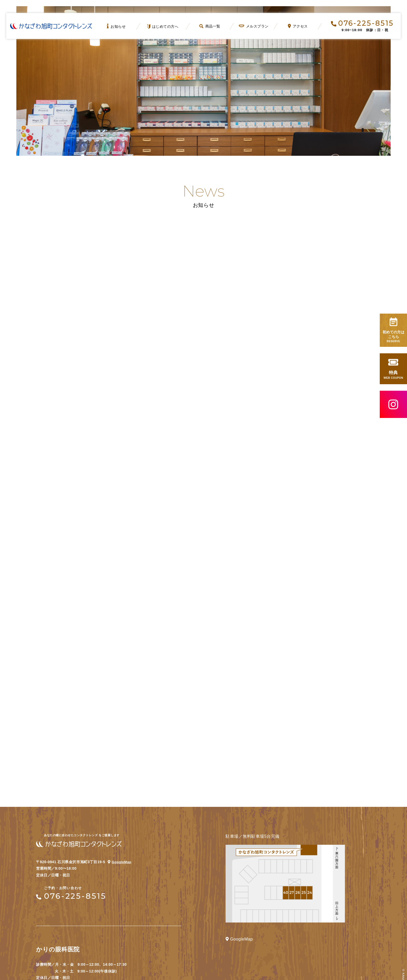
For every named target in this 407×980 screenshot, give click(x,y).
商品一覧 (210, 26)
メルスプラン (254, 26)
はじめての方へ (163, 26)
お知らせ (116, 26)
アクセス (298, 26)
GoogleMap (122, 788)
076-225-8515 (362, 23)
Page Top (383, 956)
